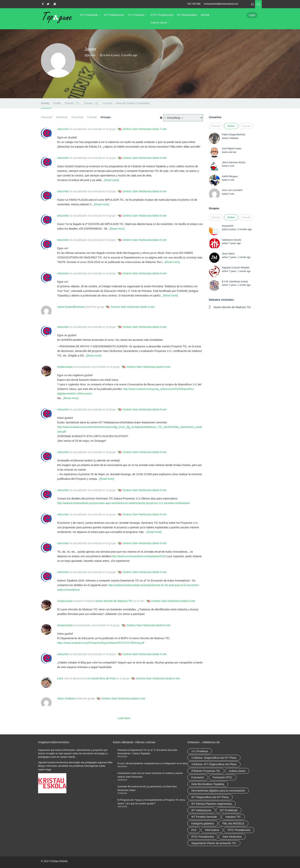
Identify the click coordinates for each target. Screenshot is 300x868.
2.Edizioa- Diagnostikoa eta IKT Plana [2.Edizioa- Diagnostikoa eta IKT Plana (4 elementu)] (214, 758)
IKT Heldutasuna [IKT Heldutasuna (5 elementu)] (201, 810)
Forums (108, 103)
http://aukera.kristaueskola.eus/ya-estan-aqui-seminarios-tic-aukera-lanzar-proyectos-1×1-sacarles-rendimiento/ (123, 503)
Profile (57, 103)
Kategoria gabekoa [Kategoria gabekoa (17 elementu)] (203, 823)
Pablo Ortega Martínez (234, 135)
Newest (216, 126)
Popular (246, 126)
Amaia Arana (65, 367)
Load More (124, 718)
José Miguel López (232, 149)
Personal (47, 117)
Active (231, 126)
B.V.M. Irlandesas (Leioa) (235, 282)
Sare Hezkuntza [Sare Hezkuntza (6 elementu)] (232, 837)
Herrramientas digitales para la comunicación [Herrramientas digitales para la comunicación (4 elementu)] (218, 791)
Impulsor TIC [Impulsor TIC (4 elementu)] (233, 817)
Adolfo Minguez (230, 176)
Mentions (62, 117)
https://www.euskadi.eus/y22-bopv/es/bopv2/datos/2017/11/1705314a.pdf (101, 643)
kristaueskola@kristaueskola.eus (221, 4)
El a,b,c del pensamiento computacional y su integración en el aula (152, 763)
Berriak (205, 15)
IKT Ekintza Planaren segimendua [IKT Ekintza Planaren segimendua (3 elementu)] (212, 804)
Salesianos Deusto (232, 240)
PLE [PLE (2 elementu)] (194, 830)
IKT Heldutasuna (114, 15)
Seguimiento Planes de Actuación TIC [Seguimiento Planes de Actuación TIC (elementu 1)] (214, 843)
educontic (63, 129)
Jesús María (228, 254)
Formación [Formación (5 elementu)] (198, 777)
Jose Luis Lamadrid (232, 190)
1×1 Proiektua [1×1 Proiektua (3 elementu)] (200, 751)
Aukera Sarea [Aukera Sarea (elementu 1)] (237, 771)
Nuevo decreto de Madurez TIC (114, 601)
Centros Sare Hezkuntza (137, 129)
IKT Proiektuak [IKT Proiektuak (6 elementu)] (229, 810)
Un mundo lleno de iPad (101, 678)
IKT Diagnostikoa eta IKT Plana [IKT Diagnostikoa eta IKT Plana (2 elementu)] (210, 797)
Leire (60, 678)
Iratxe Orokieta (66, 698)
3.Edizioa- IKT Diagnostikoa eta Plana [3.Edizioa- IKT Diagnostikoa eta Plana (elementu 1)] (214, 764)
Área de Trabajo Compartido (133, 103)
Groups (92, 103)
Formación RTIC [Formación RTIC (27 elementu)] (223, 777)
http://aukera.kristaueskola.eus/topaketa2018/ (139, 556)
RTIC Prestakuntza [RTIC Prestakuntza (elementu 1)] (203, 837)
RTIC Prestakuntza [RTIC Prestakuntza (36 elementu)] (239, 830)
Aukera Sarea (159, 23)
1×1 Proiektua (136, 15)
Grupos (214, 208)
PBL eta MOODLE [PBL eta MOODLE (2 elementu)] (233, 823)
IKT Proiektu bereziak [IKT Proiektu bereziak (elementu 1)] (204, 817)
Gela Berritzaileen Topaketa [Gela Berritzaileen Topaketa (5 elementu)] (208, 784)
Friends (72, 103)
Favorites (77, 117)
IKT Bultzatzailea (187, 15)
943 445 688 (194, 4)
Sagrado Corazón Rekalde (236, 268)
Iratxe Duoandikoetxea (71, 307)
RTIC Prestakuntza (162, 15)
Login (252, 15)
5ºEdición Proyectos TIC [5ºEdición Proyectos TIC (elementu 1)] (206, 771)
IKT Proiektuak (89, 15)
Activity (45, 103)
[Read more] (112, 180)
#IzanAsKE (228, 226)
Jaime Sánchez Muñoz (234, 162)
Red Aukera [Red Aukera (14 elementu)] (212, 830)
